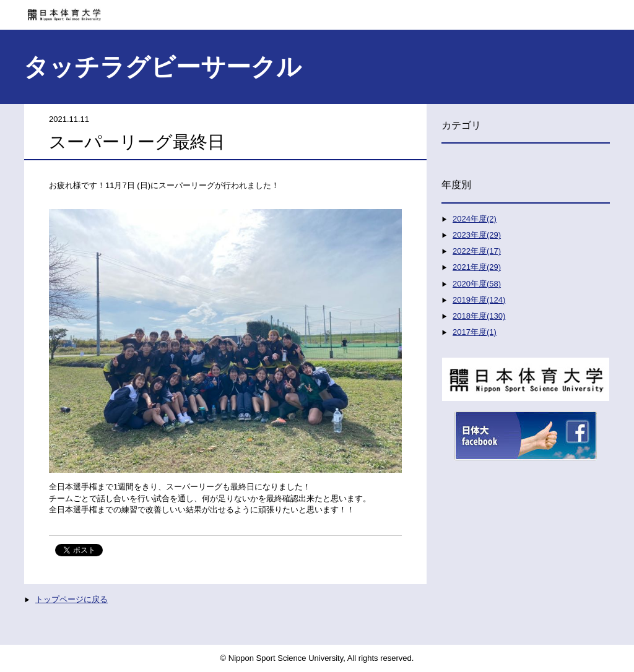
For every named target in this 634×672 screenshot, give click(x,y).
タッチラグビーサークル (163, 67)
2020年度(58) (477, 284)
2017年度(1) (475, 332)
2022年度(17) (477, 251)
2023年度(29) (477, 235)
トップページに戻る (72, 599)
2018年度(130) (479, 316)
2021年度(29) (477, 267)
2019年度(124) (479, 300)
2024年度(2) (475, 219)
